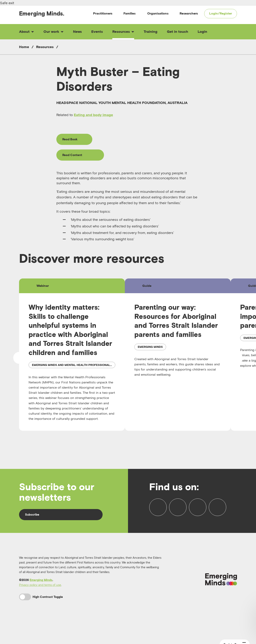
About (26, 32)
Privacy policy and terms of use (40, 598)
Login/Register (221, 13)
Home (24, 47)
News (77, 32)
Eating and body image (93, 115)
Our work (53, 32)
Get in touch (178, 32)
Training (151, 32)
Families (129, 13)
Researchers (189, 13)
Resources (123, 32)
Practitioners (103, 13)
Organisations (158, 13)
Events (97, 32)
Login (202, 32)
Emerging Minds (41, 593)
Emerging (42, 13)
